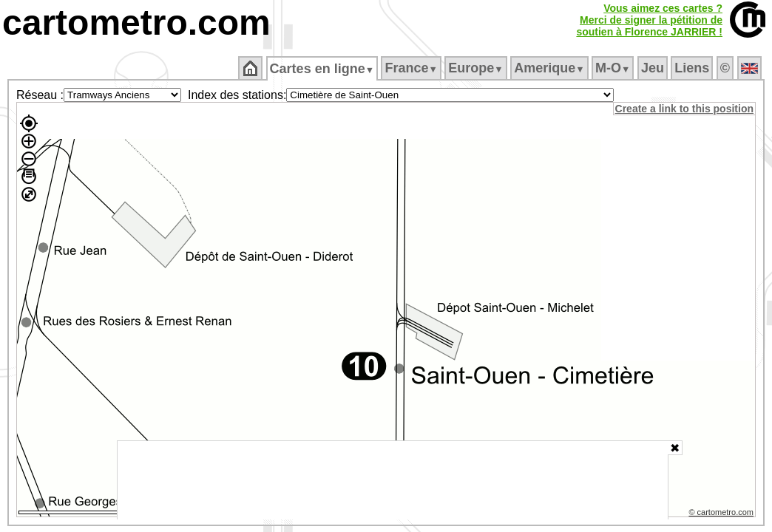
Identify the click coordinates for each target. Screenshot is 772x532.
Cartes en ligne (323, 69)
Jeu (653, 68)
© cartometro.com (722, 514)
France (412, 68)
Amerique (551, 68)
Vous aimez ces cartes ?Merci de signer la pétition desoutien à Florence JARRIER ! (649, 20)
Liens (693, 68)
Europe (477, 68)
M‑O (614, 68)
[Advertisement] (393, 480)
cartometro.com (136, 23)
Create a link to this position (685, 109)
